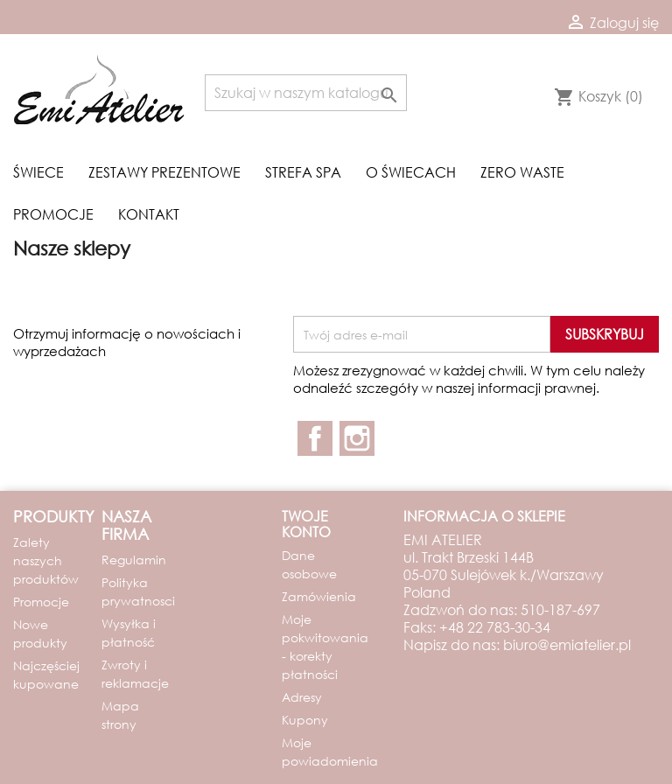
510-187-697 (560, 609)
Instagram (357, 438)
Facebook (315, 438)
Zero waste (522, 172)
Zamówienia (319, 596)
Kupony (305, 720)
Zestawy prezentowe (164, 172)
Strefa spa (303, 172)
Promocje (53, 214)
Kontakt (149, 214)
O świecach (411, 172)
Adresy (302, 697)
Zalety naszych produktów (46, 560)
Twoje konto (306, 524)
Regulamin (134, 560)
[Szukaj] (306, 93)
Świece (38, 172)
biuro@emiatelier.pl (567, 644)
